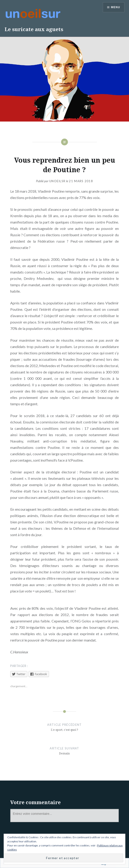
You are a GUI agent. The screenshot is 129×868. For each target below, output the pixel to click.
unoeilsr (57, 181)
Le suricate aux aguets (34, 29)
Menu (116, 7)
